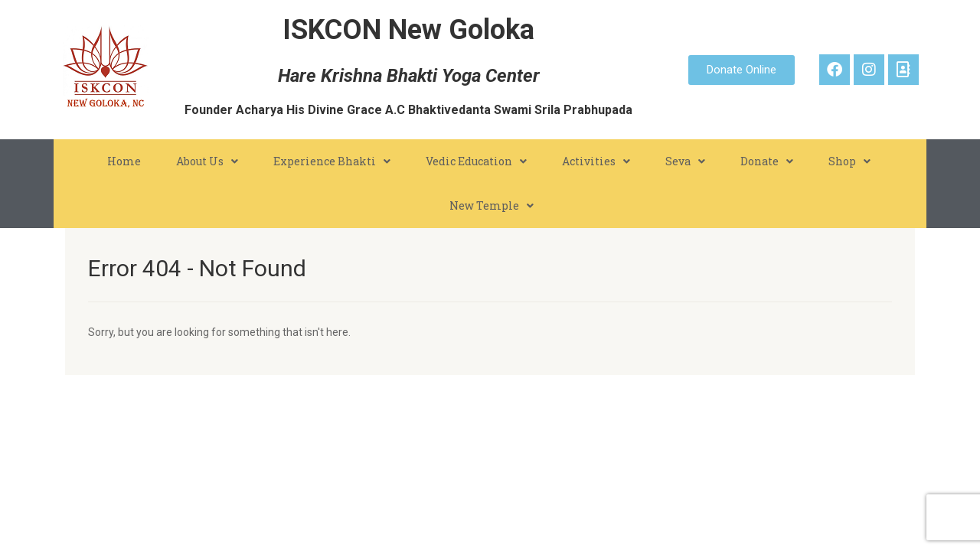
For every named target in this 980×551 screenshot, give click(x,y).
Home (124, 161)
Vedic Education (476, 161)
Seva (685, 161)
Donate (767, 161)
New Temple (492, 206)
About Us (207, 161)
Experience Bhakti (332, 161)
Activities (596, 161)
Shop (849, 161)
